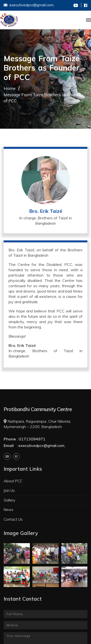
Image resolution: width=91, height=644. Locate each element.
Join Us (9, 490)
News (8, 510)
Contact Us (13, 519)
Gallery (9, 500)
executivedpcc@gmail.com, (29, 5)
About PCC (13, 481)
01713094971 (32, 439)
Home (10, 88)
